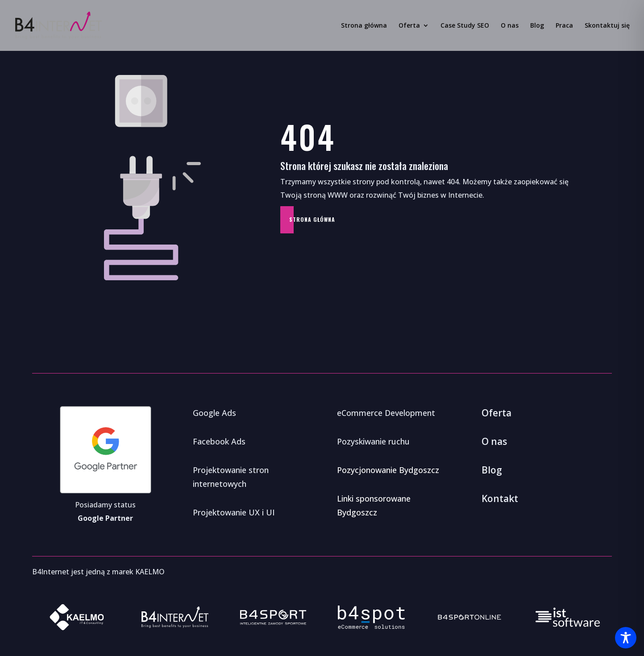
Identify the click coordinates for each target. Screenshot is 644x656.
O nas (510, 26)
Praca (564, 26)
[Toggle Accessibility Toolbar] (626, 638)
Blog (537, 26)
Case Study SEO (465, 26)
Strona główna (364, 26)
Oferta (409, 26)
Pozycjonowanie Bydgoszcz (388, 470)
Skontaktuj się (607, 26)
